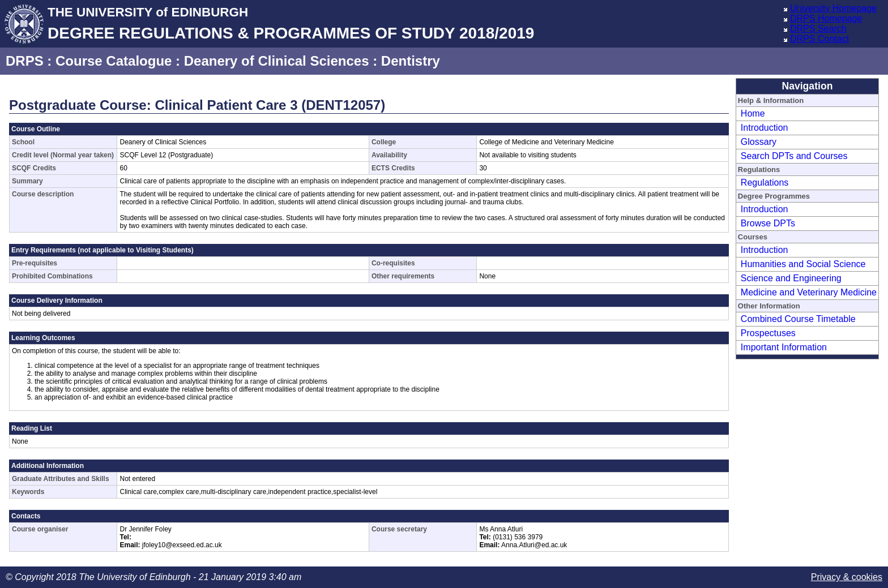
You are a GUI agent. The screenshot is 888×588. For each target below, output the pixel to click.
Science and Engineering (791, 278)
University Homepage (833, 8)
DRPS (25, 61)
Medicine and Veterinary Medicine (809, 292)
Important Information (784, 347)
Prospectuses (768, 333)
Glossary (759, 142)
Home (753, 113)
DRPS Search (818, 29)
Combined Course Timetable (798, 319)
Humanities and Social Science (803, 264)
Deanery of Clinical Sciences (277, 61)
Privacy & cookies (847, 577)
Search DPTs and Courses (794, 156)
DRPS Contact (819, 39)
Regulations (765, 183)
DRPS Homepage (826, 18)
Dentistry (411, 61)
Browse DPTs (768, 223)
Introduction (765, 128)
